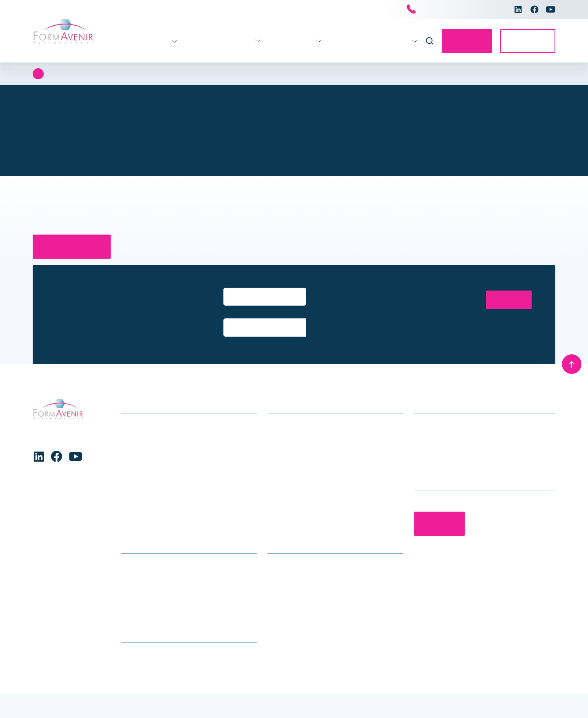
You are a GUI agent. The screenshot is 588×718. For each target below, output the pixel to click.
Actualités (328, 41)
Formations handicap (152, 429)
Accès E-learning (526, 41)
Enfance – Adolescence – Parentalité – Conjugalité (178, 448)
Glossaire (135, 581)
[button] (256, 629)
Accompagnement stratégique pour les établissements (323, 410)
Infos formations (145, 556)
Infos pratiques (277, 41)
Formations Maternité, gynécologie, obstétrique (189, 467)
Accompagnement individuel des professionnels (314, 448)
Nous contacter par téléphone (453, 10)
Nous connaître (379, 41)
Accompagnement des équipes (312, 429)
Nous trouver (140, 569)
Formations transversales (158, 505)
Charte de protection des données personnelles (83, 705)
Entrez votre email (246, 284)
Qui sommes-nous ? (296, 556)
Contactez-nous (460, 41)
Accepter (52, 690)
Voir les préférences (221, 690)
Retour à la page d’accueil (76, 247)
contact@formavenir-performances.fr (467, 429)
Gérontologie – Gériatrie (156, 416)
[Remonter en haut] (572, 342)
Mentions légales (531, 701)
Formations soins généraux (160, 404)
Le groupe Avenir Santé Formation (316, 569)
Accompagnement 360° (200, 41)
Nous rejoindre (288, 581)
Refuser (136, 690)
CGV (128, 594)
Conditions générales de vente (312, 701)
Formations (128, 41)
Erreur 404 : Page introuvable (102, 74)
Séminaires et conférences (305, 467)
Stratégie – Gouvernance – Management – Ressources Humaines (183, 486)
